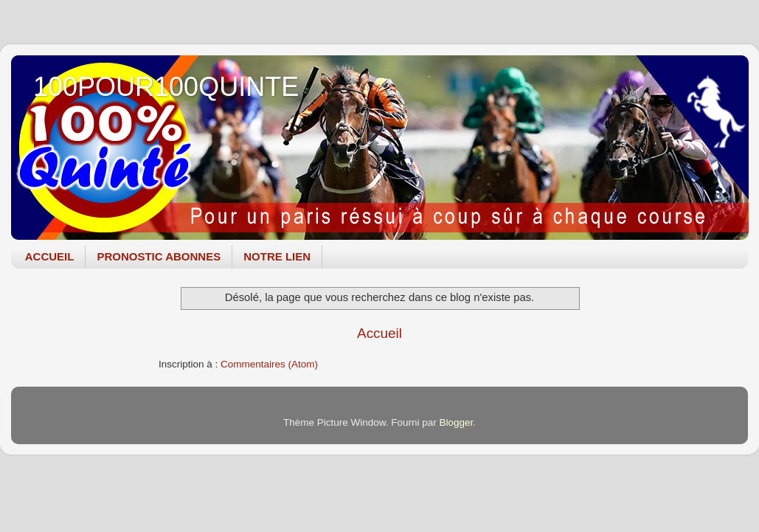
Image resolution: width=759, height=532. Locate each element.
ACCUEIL (50, 256)
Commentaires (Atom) (269, 364)
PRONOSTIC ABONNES (159, 256)
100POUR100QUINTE (166, 87)
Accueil (379, 333)
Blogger (457, 422)
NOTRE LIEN (277, 256)
